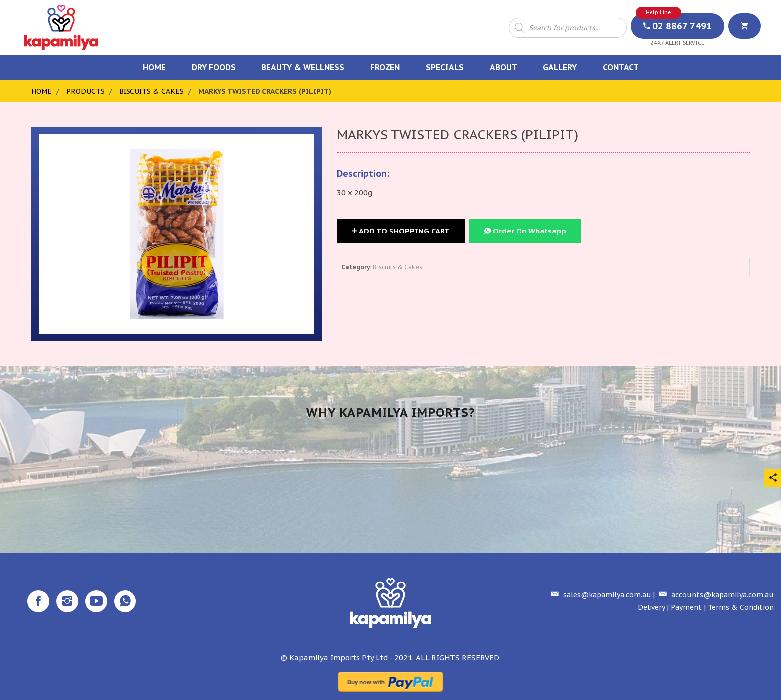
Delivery (651, 607)
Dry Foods (214, 67)
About (503, 67)
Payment (686, 607)
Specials (445, 67)
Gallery (560, 67)
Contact (621, 67)
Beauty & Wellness (303, 67)
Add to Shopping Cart (401, 231)
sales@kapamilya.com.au (600, 595)
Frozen (385, 67)
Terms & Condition (741, 607)
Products (85, 91)
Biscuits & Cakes (151, 91)
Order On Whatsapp (525, 231)
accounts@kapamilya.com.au (715, 595)
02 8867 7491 (677, 26)
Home (154, 67)
